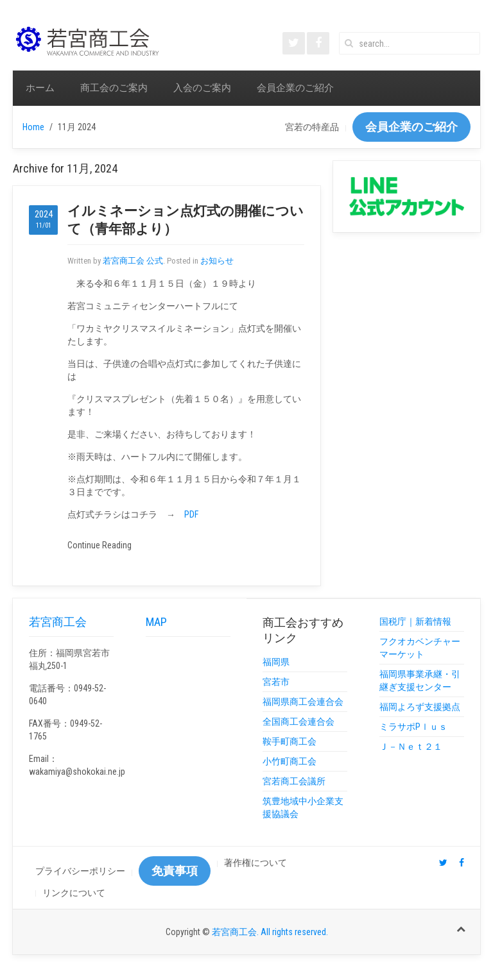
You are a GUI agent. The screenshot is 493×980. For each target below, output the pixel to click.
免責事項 (175, 871)
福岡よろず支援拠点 (420, 707)
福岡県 (276, 662)
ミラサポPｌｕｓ (413, 727)
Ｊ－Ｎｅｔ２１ (411, 747)
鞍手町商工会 (290, 741)
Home (33, 127)
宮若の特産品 (312, 127)
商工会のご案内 (114, 88)
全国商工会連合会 (298, 722)
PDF (191, 514)
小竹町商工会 (290, 761)
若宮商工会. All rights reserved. (270, 932)
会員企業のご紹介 (295, 88)
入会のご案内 (202, 88)
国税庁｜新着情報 (415, 621)
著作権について (255, 863)
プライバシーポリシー (80, 871)
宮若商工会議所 (294, 781)
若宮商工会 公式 (133, 261)
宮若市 (276, 682)
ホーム (40, 88)
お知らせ (217, 261)
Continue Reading (99, 545)
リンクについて (74, 893)
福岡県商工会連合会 (303, 702)
